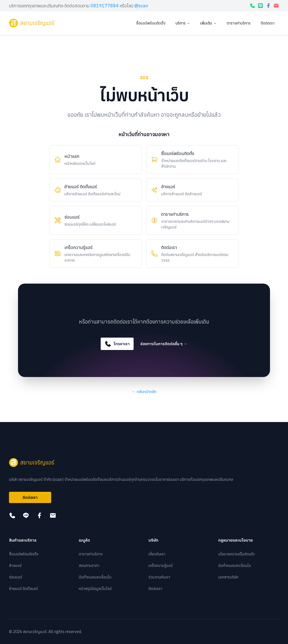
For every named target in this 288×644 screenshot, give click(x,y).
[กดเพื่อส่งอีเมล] (276, 6)
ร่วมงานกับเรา (159, 577)
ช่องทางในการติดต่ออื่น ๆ (164, 344)
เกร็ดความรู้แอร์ (161, 566)
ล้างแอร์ (15, 566)
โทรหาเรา (117, 344)
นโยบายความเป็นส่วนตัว (237, 554)
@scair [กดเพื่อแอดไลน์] (141, 6)
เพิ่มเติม (208, 23)
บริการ (183, 23)
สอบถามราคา (89, 566)
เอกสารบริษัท (228, 577)
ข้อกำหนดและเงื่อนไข (95, 577)
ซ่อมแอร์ (16, 577)
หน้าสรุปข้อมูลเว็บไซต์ (95, 589)
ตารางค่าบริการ (239, 23)
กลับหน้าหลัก (144, 392)
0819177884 (105, 6)
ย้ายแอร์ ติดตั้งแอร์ (23, 589)
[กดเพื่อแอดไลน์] (260, 6)
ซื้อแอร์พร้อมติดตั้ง (151, 23)
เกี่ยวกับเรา (157, 554)
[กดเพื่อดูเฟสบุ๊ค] (268, 6)
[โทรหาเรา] (253, 6)
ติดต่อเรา (268, 23)
